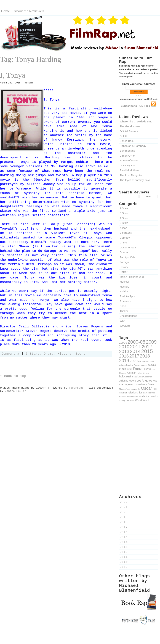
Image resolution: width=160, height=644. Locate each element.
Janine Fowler (16, 391)
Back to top (15, 376)
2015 (124, 537)
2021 (124, 507)
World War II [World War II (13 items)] (142, 400)
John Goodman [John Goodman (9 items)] (145, 377)
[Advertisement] (139, 431)
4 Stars (124, 218)
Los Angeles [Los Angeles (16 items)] (144, 380)
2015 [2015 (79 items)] (147, 351)
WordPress (76, 388)
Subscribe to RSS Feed (139, 106)
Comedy (125, 238)
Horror (124, 272)
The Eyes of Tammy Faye (135, 180)
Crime (123, 242)
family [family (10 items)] (129, 369)
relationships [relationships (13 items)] (135, 393)
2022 (124, 502)
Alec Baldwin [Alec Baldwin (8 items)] (144, 361)
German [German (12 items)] (132, 373)
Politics (124, 291)
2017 (124, 527)
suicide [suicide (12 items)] (141, 396)
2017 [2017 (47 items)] (134, 356)
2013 (124, 547)
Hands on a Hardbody (133, 146)
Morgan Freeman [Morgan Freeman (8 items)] (126, 389)
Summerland (127, 151)
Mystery (124, 287)
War (122, 321)
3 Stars (124, 213)
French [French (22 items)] (138, 369)
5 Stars (124, 223)
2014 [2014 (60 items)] (135, 351)
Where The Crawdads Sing (136, 121)
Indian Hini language (132, 277)
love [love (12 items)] (155, 381)
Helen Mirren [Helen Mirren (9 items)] (143, 373)
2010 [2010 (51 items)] (124, 347)
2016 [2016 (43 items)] (124, 356)
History (124, 267)
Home (5, 11)
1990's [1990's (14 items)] (123, 343)
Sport (123, 306)
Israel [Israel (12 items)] (135, 377)
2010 (124, 562)
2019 (124, 517)
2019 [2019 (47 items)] (124, 361)
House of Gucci (129, 160)
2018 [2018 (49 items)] (145, 356)
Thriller (124, 311)
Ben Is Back (127, 141)
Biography (126, 233)
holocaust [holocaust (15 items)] (125, 376)
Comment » (10, 354)
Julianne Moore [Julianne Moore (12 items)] (127, 381)
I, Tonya (13, 75)
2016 (124, 532)
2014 (124, 542)
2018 (124, 522)
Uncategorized (128, 316)
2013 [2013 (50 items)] (124, 351)
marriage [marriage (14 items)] (124, 384)
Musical (124, 282)
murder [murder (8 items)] (137, 389)
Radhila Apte (127, 296)
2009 (124, 567)
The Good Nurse (130, 126)
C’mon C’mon (128, 156)
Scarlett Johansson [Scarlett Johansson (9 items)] (128, 397)
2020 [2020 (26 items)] (134, 361)
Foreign (124, 262)
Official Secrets (129, 131)
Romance (126, 301)
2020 (124, 512)
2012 (124, 552)
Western (125, 326)
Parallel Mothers (130, 170)
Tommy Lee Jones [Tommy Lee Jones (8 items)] (127, 400)
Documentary (128, 247)
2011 (124, 557)
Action (123, 228)
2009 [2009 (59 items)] (151, 342)
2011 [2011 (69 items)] (136, 346)
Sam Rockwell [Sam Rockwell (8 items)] (149, 393)
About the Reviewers (29, 11)
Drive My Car (128, 165)
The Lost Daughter (131, 175)
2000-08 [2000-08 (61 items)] (137, 342)
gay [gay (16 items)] (146, 369)
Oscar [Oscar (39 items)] (146, 388)
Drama (124, 252)
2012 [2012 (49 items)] (147, 347)
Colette (124, 136)
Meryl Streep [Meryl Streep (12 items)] (148, 384)
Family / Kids (127, 257)
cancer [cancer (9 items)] (144, 365)
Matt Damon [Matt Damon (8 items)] (135, 385)
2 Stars (124, 208)
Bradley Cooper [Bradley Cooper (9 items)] (133, 365)
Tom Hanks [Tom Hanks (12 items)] (152, 396)
